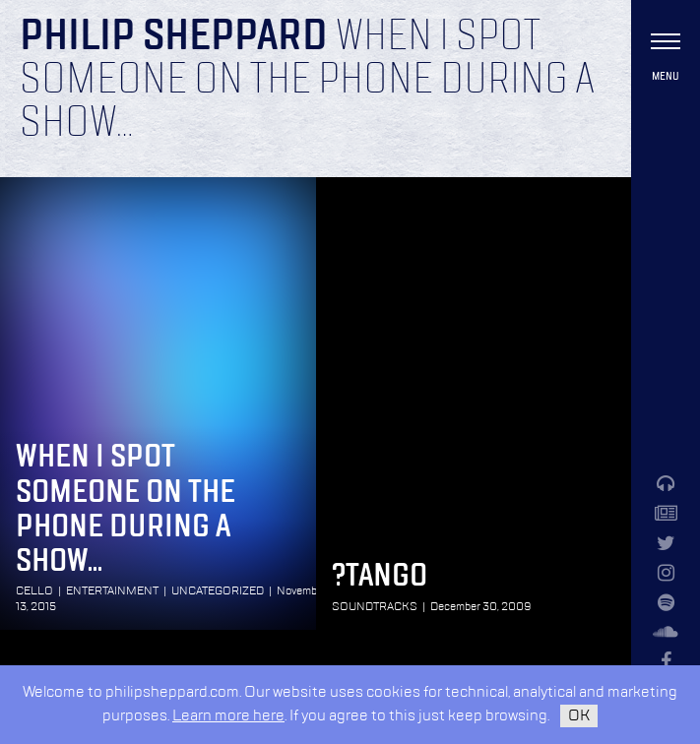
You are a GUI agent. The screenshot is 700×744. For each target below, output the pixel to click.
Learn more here (228, 716)
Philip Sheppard (174, 37)
